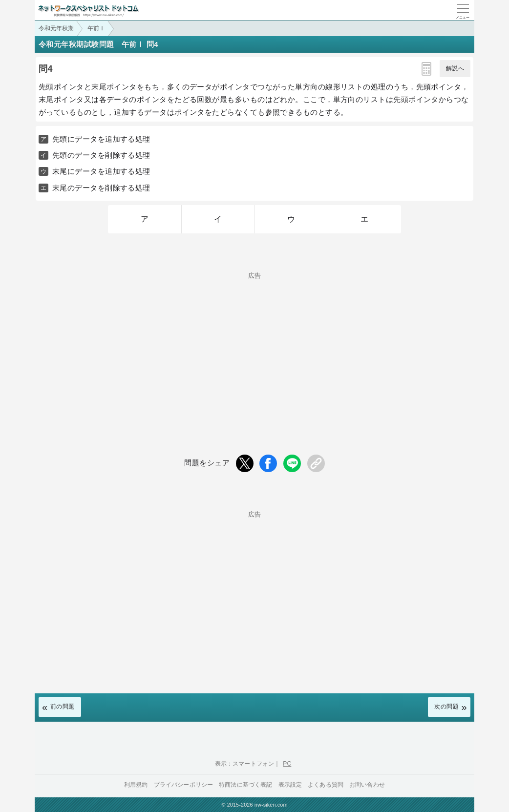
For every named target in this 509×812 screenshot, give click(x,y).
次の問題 (446, 707)
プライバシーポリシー (184, 785)
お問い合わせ (367, 785)
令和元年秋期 (56, 28)
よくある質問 (326, 785)
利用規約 (136, 785)
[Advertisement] (254, 347)
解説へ (455, 68)
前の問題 (63, 707)
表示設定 (290, 785)
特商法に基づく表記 (245, 785)
